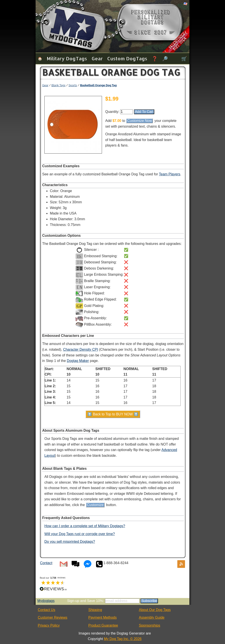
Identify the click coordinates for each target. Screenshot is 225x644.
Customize (95, 505)
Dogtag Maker (78, 361)
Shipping (95, 610)
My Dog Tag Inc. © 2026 (123, 639)
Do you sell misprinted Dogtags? (70, 542)
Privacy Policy (49, 625)
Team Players (170, 174)
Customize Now (140, 121)
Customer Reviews (53, 617)
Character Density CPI (81, 350)
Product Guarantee (103, 625)
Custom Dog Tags (127, 58)
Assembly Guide (152, 617)
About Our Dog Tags (155, 610)
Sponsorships (150, 625)
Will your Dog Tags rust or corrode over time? (80, 534)
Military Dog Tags (67, 58)
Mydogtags (46, 601)
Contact (46, 563)
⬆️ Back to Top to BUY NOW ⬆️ (113, 414)
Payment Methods (103, 617)
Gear (97, 58)
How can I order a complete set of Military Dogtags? (85, 526)
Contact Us (46, 610)
